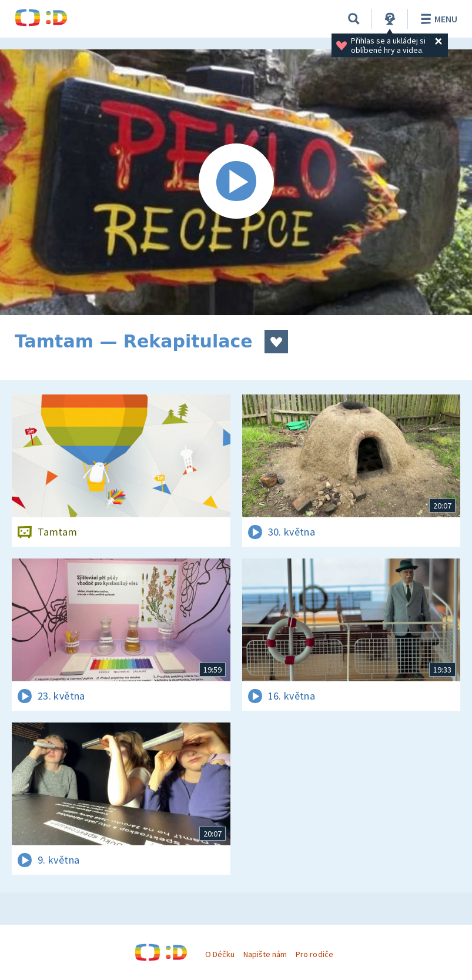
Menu (437, 19)
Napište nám (265, 954)
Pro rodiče (314, 954)
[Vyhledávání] (354, 19)
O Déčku (220, 954)
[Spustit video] (236, 182)
